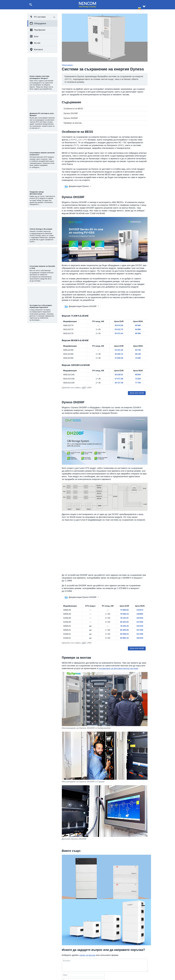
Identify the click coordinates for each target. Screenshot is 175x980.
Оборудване (38, 23)
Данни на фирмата (130, 967)
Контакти (36, 49)
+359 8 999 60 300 (83, 967)
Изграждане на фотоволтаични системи (49, 967)
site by (167, 977)
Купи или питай (138, 393)
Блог (34, 36)
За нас (35, 43)
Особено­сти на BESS (72, 108)
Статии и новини (105, 970)
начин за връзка (87, 919)
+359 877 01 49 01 (83, 970)
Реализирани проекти (107, 967)
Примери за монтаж (72, 122)
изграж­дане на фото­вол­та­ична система (118, 671)
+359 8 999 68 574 (83, 965)
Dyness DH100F (70, 113)
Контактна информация (131, 965)
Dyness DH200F (70, 117)
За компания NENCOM (107, 965)
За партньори (128, 970)
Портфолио (38, 30)
